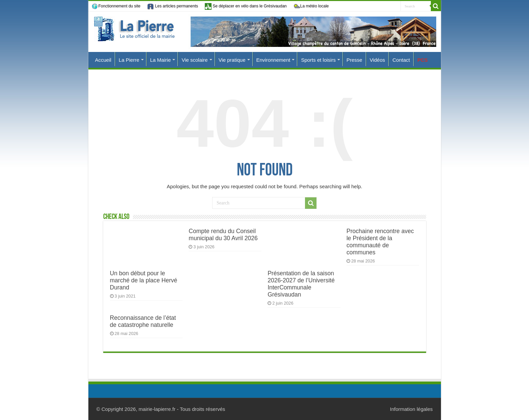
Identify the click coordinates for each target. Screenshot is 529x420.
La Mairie (161, 60)
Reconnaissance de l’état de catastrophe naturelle (143, 321)
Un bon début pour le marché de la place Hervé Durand (144, 280)
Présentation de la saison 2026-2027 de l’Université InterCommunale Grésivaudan (301, 284)
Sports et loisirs (318, 60)
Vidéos (378, 60)
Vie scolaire (194, 60)
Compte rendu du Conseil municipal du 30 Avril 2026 (223, 235)
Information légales (411, 409)
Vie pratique (232, 60)
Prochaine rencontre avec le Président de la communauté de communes (380, 242)
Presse (354, 60)
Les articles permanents (173, 6)
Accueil (103, 60)
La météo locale (311, 6)
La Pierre (129, 60)
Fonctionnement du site (116, 6)
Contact (401, 60)
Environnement (273, 60)
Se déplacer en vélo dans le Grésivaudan (246, 6)
